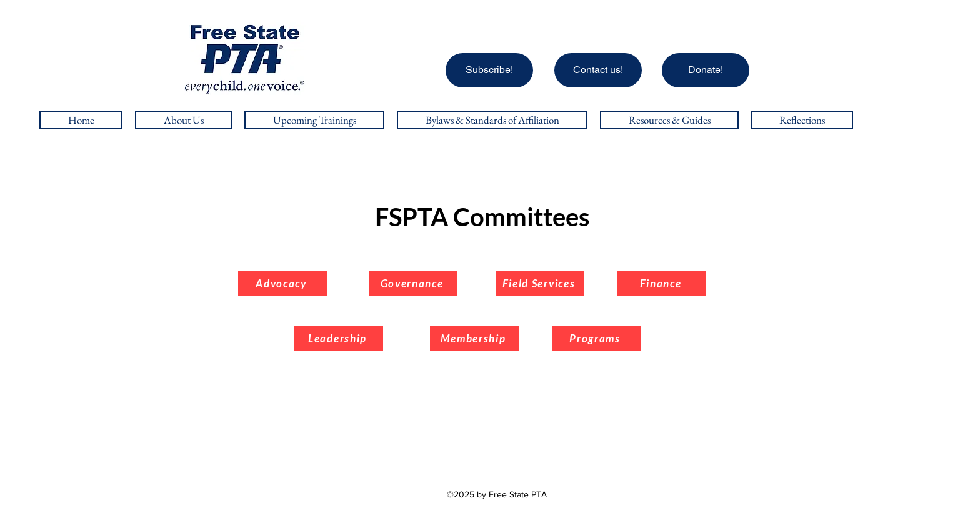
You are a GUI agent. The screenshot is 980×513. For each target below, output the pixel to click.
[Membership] (474, 338)
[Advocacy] (282, 283)
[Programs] (596, 338)
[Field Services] (540, 283)
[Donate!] (706, 70)
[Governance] (413, 283)
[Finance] (662, 283)
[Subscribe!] (489, 70)
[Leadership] (339, 338)
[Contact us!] (598, 70)
